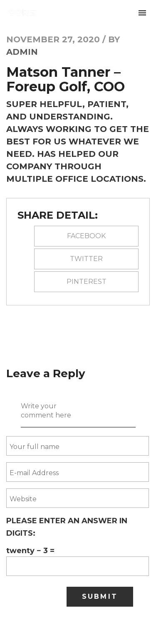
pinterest (87, 282)
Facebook (86, 236)
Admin (22, 52)
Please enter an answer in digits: (67, 527)
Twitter (86, 259)
